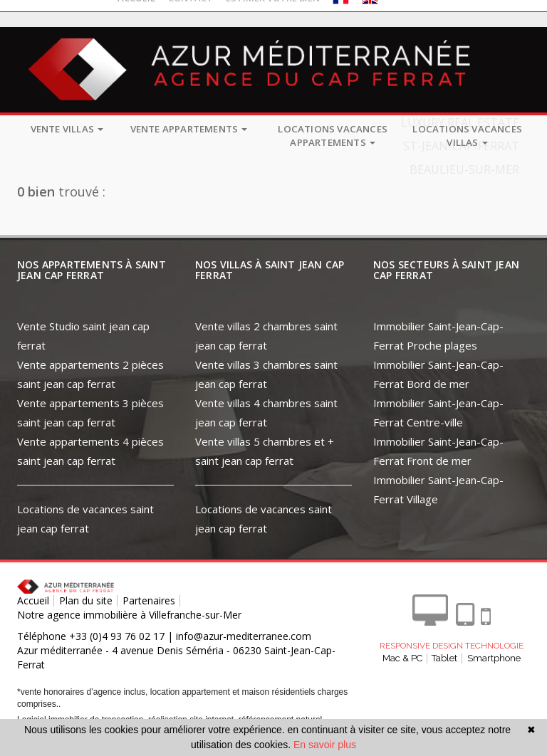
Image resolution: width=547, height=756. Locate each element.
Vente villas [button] (67, 129)
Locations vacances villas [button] (467, 136)
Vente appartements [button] (189, 129)
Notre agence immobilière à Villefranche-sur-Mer (129, 615)
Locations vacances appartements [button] (333, 136)
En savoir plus (325, 745)
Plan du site (86, 600)
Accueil (33, 600)
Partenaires (149, 600)
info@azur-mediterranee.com (244, 636)
